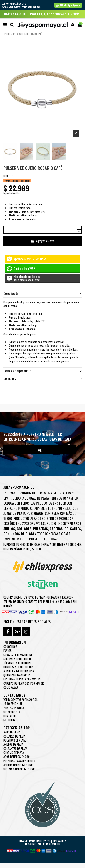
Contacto (10, 716)
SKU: (6, 176)
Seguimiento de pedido (17, 659)
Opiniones (42, 379)
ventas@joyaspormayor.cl (21, 700)
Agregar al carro (42, 241)
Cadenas (56, 529)
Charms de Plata (14, 753)
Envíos (7, 651)
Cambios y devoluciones (18, 667)
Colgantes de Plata (15, 748)
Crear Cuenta (12, 712)
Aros (78, 523)
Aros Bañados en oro (17, 757)
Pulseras (40, 529)
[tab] (42, 294)
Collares (24, 529)
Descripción (42, 294)
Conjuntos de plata (19, 534)
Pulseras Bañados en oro (19, 761)
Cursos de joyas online (18, 655)
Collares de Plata (14, 736)
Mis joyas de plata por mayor (22, 679)
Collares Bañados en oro (19, 769)
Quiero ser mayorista (17, 675)
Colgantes (73, 529)
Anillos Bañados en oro (18, 765)
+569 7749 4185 (13, 704)
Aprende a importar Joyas (19, 671)
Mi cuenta (9, 720)
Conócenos (10, 647)
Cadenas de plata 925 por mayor (24, 683)
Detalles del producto (42, 371)
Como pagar (11, 687)
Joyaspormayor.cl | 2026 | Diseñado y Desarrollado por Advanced (43, 842)
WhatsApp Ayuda (14, 708)
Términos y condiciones (18, 663)
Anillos (9, 529)
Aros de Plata (12, 732)
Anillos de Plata (13, 744)
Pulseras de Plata (15, 740)
